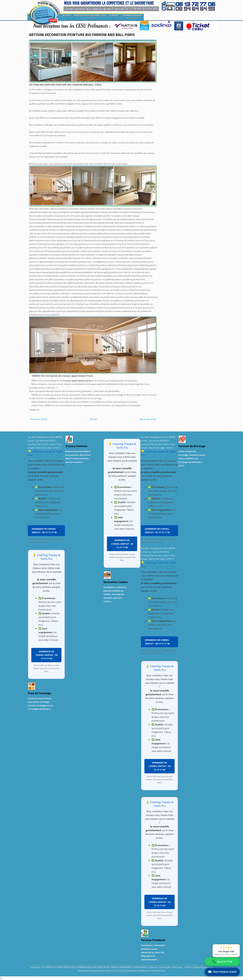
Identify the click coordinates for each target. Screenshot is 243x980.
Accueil (93, 419)
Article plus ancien (148, 419)
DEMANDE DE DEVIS (132, 17)
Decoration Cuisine (115, 582)
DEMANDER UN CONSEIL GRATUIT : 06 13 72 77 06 (44, 530)
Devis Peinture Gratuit (222, 972)
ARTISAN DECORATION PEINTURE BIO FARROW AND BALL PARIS (82, 35)
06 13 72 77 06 (222, 962)
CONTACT (114, 15)
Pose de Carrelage (39, 693)
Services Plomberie (153, 940)
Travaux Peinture (76, 446)
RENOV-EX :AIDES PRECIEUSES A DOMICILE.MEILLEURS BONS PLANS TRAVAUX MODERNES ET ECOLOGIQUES (97, 967)
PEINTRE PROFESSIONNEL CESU (90, 17)
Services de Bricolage (192, 446)
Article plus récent (39, 419)
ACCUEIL (67, 15)
